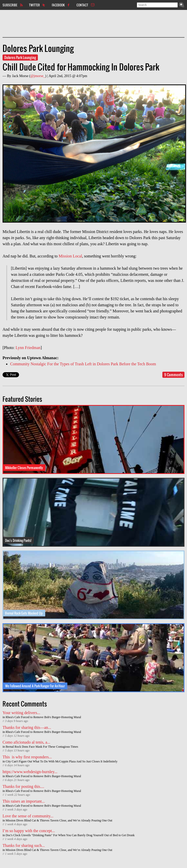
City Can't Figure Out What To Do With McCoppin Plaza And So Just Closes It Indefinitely (61, 761)
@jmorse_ (38, 76)
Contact (82, 5)
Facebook (58, 5)
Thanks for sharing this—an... (27, 727)
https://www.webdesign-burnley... (30, 772)
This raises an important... (24, 801)
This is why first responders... (27, 757)
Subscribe (10, 5)
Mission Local (70, 256)
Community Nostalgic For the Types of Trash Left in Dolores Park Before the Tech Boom (83, 364)
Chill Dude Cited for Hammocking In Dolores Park (81, 67)
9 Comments (173, 375)
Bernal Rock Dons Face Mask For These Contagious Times (42, 747)
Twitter (34, 5)
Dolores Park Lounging (20, 57)
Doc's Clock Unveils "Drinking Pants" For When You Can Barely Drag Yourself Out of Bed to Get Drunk (70, 835)
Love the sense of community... (28, 816)
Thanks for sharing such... (24, 845)
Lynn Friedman (28, 348)
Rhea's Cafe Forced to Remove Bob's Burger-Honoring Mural (43, 717)
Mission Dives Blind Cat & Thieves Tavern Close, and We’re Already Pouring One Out (59, 820)
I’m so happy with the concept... (29, 831)
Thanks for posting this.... (23, 786)
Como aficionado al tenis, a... (26, 742)
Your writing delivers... (21, 713)
